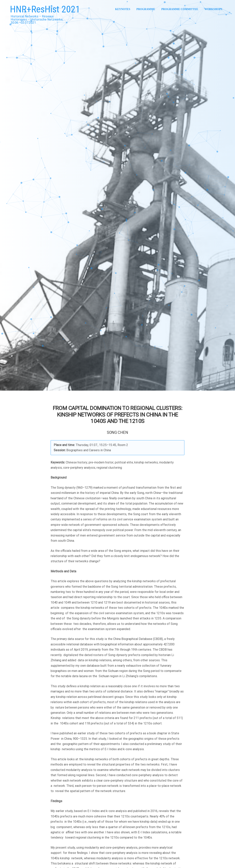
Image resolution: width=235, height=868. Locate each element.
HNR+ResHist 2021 (45, 9)
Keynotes (123, 9)
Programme (146, 9)
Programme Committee (180, 9)
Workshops (213, 9)
